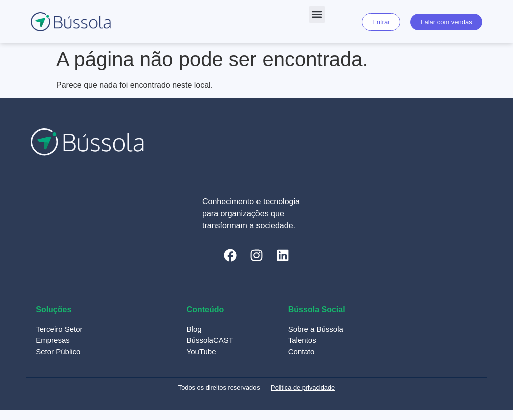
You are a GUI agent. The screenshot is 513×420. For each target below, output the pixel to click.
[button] (317, 14)
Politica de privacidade (303, 388)
